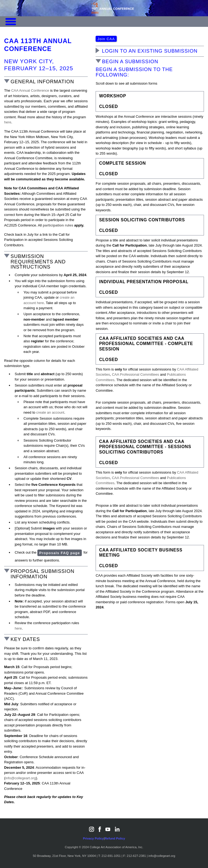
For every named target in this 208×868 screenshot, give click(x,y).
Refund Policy (115, 838)
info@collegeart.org (21, 778)
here (8, 122)
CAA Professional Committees (135, 374)
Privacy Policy (93, 838)
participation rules (58, 225)
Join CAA (106, 39)
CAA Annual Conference (30, 90)
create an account (50, 412)
